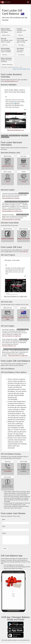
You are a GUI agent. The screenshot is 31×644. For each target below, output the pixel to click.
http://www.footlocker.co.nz (11, 81)
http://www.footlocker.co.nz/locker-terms (12, 211)
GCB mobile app (24, 252)
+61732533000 (8, 471)
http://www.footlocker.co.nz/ (9, 346)
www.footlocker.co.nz (8, 166)
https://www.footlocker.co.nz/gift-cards (18, 356)
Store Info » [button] (5, 45)
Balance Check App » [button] (8, 65)
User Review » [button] (22, 55)
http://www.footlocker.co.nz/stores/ (11, 198)
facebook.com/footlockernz (8, 239)
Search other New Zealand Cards (21, 69)
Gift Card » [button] (5, 55)
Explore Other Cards (23, 318)
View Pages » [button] (21, 45)
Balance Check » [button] (6, 35)
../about (23, 166)
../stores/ (8, 182)
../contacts (23, 182)
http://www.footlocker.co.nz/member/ (11, 219)
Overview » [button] (21, 35)
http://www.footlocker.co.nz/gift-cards (11, 336)
